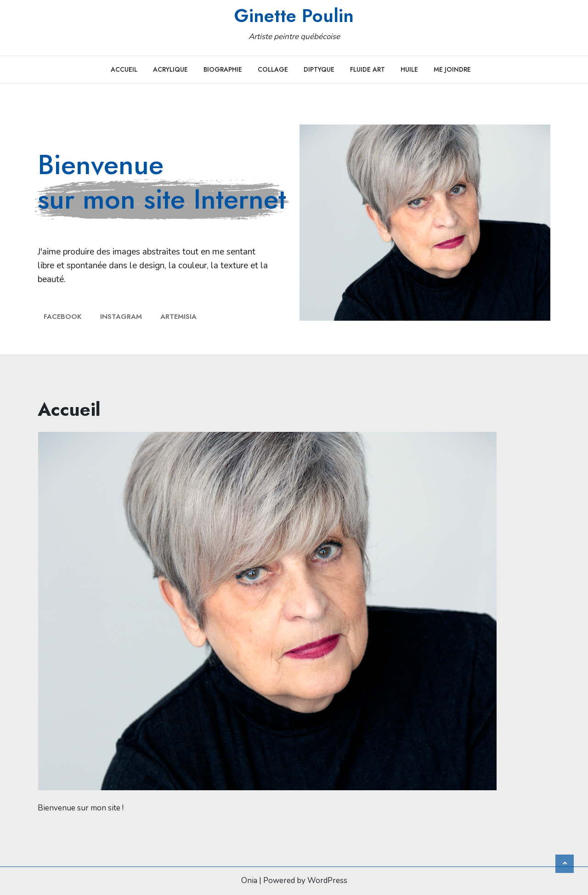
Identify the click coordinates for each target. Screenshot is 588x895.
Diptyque (319, 69)
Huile (409, 69)
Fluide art (367, 69)
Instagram (121, 317)
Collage (273, 69)
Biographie (223, 69)
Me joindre (452, 69)
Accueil (124, 69)
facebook (63, 317)
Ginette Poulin (294, 16)
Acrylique (170, 69)
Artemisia (178, 317)
